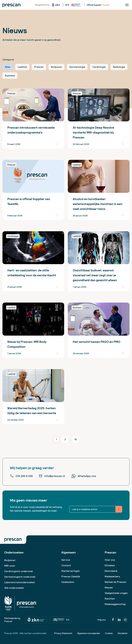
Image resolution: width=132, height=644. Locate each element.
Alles (8, 67)
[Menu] (127, 5)
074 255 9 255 (21, 476)
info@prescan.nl (52, 476)
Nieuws (109, 588)
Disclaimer (123, 633)
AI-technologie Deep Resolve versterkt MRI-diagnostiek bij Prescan (93, 132)
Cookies (109, 633)
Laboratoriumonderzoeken (20, 582)
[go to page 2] (65, 439)
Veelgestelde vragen (116, 593)
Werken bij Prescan (116, 582)
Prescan (39, 67)
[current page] (56, 439)
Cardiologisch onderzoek (19, 571)
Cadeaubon (68, 582)
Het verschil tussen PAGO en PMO (96, 342)
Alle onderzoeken (14, 588)
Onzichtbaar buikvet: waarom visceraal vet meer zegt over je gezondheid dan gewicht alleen (95, 275)
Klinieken (110, 565)
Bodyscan (56, 67)
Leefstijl (22, 67)
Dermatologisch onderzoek (20, 577)
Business (10, 76)
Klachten (110, 599)
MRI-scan (10, 566)
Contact (66, 565)
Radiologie (119, 67)
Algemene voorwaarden (89, 633)
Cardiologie (99, 67)
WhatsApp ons (84, 476)
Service (66, 560)
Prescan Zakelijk (71, 576)
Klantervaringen (71, 571)
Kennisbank (111, 571)
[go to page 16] (76, 439)
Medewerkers (112, 576)
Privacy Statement (63, 633)
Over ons (110, 560)
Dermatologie (77, 67)
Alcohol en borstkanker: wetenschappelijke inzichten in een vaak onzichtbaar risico (98, 204)
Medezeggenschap (115, 604)
